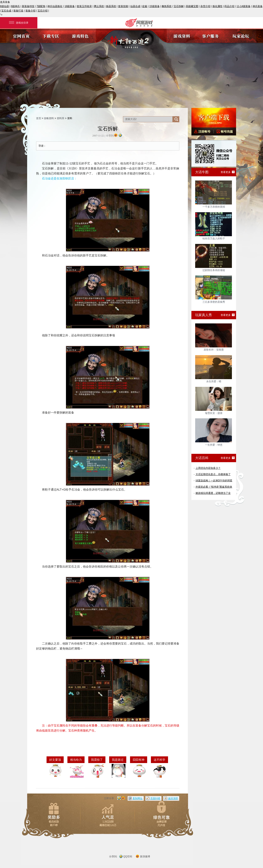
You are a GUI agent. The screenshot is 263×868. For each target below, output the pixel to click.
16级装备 (70, 6)
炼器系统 (111, 6)
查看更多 (226, 172)
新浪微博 (145, 857)
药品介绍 (229, 6)
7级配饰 (41, 6)
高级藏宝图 (192, 6)
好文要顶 (55, 760)
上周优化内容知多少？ (208, 468)
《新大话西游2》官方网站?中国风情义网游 (131, 40)
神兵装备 (258, 6)
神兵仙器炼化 (55, 6)
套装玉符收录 (84, 6)
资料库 (61, 118)
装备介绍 (30, 11)
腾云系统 (99, 6)
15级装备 (154, 6)
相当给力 (76, 760)
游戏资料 (182, 36)
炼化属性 (217, 6)
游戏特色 (81, 36)
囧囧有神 (139, 760)
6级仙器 (4, 6)
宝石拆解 (179, 6)
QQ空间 (128, 857)
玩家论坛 (241, 36)
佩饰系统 (167, 6)
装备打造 (18, 11)
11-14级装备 (243, 6)
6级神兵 (16, 6)
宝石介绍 (43, 11)
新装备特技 (28, 6)
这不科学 (159, 760)
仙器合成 (135, 6)
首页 (39, 118)
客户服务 (212, 36)
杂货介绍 (205, 6)
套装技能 (123, 6)
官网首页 (21, 36)
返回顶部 (173, 798)
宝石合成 (6, 11)
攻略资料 (49, 118)
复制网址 (138, 798)
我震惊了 (97, 760)
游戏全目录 (19, 23)
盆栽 (145, 6)
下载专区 (51, 36)
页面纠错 (155, 798)
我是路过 (118, 760)
